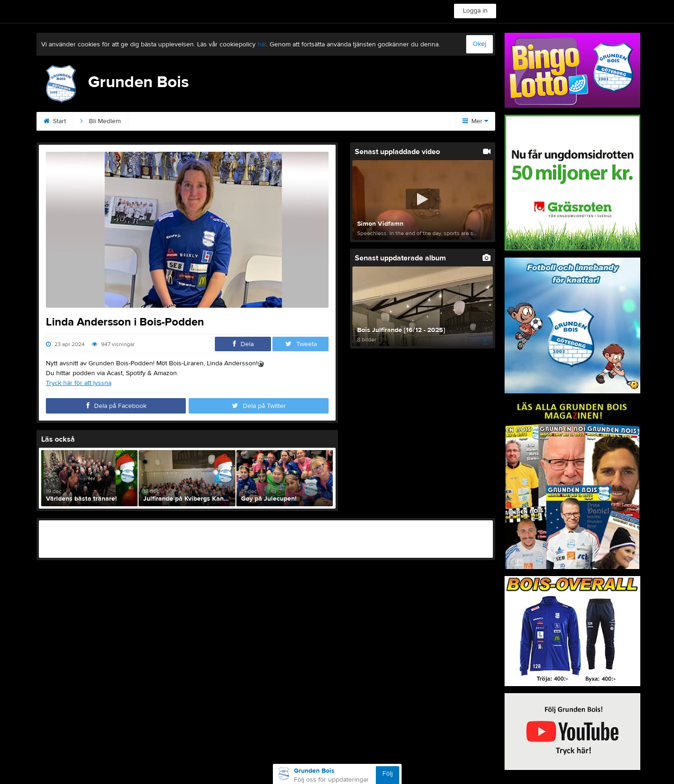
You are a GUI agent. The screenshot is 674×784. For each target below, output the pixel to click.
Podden (250, 121)
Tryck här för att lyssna (79, 383)
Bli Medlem (101, 121)
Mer (475, 121)
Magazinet (379, 121)
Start (55, 121)
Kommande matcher (313, 121)
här (262, 44)
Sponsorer (200, 121)
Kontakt (150, 121)
